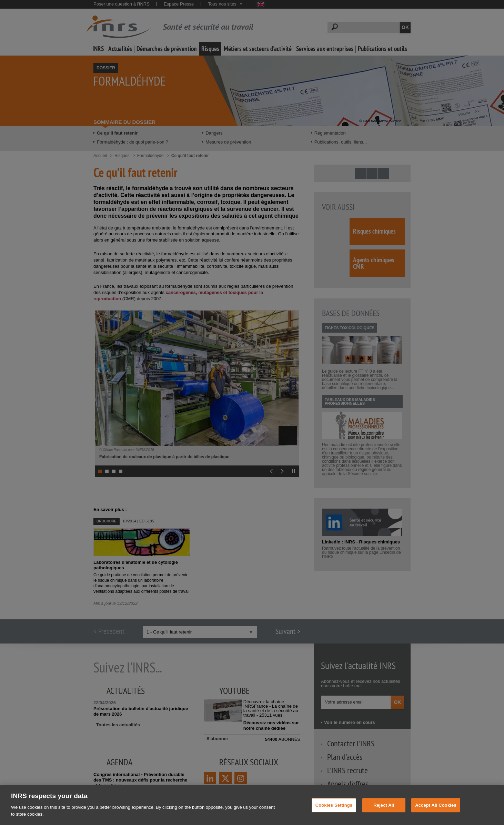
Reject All (384, 811)
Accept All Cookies (436, 811)
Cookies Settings (334, 811)
